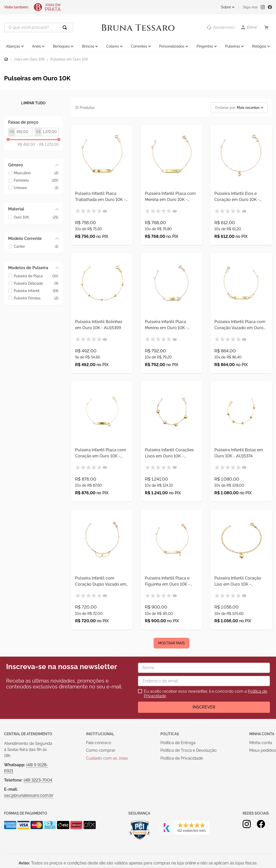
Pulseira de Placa (36, 276)
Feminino (36, 180)
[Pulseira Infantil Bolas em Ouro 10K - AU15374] (241, 441)
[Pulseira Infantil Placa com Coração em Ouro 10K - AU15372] (102, 441)
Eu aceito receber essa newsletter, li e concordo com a (205, 694)
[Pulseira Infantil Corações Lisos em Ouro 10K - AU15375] (172, 441)
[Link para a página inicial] (6, 59)
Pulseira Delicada (36, 284)
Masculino (36, 173)
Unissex (36, 188)
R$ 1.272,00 (47, 144)
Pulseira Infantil (36, 291)
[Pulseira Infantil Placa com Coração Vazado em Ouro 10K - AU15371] (241, 313)
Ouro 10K (36, 217)
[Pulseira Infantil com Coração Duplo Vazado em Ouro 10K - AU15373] (102, 570)
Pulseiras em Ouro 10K (69, 59)
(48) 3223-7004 (38, 780)
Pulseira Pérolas (36, 298)
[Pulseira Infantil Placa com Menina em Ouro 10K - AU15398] (172, 185)
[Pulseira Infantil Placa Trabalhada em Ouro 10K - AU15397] (102, 185)
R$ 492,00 (26, 144)
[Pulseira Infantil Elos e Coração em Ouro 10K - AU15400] (241, 185)
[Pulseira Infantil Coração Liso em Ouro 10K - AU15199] (241, 570)
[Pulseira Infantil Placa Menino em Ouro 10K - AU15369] (172, 313)
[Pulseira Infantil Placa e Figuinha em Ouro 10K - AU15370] (172, 570)
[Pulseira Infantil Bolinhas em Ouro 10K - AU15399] (102, 313)
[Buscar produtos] (66, 27)
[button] (33, 165)
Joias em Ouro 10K (29, 59)
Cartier (36, 247)
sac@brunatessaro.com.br (29, 795)
